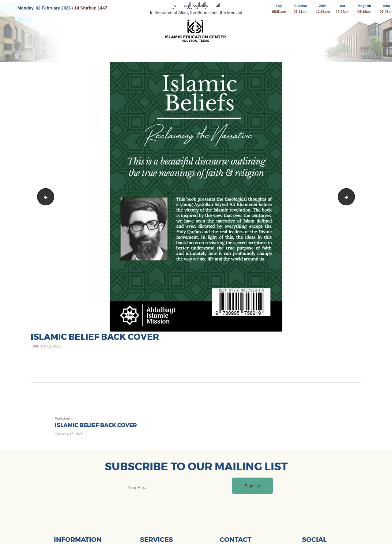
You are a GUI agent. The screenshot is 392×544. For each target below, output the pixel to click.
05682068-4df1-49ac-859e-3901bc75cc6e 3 (44, 197)
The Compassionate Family (353, 197)
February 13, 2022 (46, 346)
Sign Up (252, 486)
